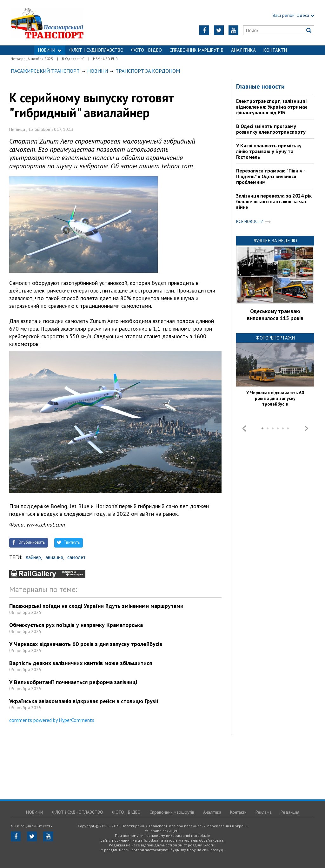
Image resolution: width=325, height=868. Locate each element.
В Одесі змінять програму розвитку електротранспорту (271, 129)
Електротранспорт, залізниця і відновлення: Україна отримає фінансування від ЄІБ (272, 107)
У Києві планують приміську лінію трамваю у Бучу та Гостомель (269, 151)
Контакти (275, 50)
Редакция (290, 812)
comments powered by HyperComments (52, 720)
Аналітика (243, 50)
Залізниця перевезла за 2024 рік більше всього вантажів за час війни (274, 201)
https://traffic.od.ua (64, 23)
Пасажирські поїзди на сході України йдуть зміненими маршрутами (96, 606)
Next (306, 428)
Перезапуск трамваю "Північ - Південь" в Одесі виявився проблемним (271, 176)
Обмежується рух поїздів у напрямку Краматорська (76, 625)
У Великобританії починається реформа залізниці (73, 682)
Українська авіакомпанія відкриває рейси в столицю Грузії (84, 701)
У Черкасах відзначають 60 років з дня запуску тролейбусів (86, 644)
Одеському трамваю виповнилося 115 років (275, 315)
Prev (244, 428)
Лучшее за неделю (275, 241)
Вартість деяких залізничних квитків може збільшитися (81, 663)
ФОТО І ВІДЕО (146, 50)
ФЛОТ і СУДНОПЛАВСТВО (96, 50)
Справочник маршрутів (196, 50)
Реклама (264, 812)
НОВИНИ (50, 50)
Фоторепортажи (275, 338)
